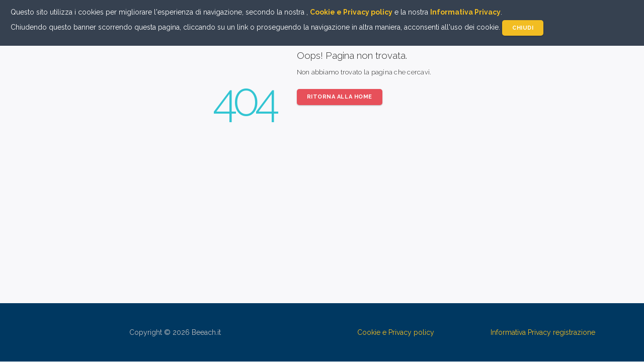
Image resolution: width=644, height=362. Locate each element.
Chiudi (523, 28)
